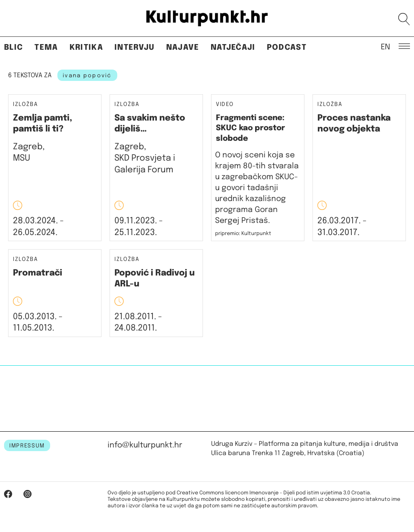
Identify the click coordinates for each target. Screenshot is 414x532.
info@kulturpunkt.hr (145, 445)
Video (225, 104)
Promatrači (38, 273)
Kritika (86, 48)
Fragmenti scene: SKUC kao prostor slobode (250, 128)
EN (385, 47)
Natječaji (233, 48)
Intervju (135, 48)
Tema (46, 48)
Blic (14, 48)
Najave (183, 48)
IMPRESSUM (27, 446)
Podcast (287, 48)
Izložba (25, 105)
